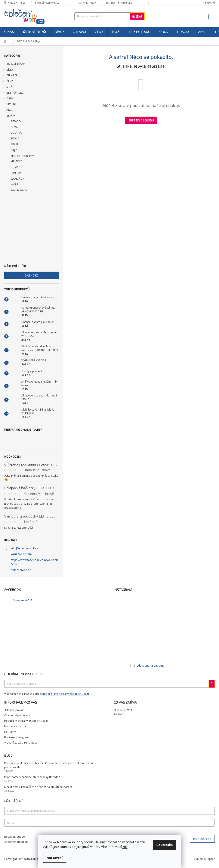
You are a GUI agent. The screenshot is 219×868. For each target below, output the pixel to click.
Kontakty (10, 732)
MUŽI (7, 87)
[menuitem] (9, 32)
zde (125, 847)
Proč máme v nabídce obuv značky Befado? (32, 777)
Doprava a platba (15, 726)
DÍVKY (8, 70)
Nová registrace (15, 837)
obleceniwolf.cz (21, 570)
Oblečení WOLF (23, 600)
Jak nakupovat (88, 3)
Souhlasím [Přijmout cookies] (165, 845)
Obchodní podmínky (119, 3)
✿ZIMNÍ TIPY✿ (16, 64)
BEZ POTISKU (13, 93)
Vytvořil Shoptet (204, 859)
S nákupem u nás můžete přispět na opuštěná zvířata (38, 787)
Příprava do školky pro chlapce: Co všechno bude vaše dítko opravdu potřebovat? (49, 765)
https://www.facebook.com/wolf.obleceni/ (35, 562)
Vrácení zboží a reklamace (21, 743)
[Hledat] (109, 16)
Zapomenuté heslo (16, 842)
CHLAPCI (10, 76)
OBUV (8, 99)
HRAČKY (12, 104)
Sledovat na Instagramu (149, 666)
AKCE (10, 110)
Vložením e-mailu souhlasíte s (47, 694)
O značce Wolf (123, 710)
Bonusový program (16, 737)
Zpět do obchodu (141, 120)
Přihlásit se (202, 839)
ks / (32, 275)
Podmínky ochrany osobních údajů (26, 721)
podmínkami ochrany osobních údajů (66, 694)
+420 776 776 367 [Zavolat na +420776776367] (21, 554)
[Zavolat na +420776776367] (18, 3)
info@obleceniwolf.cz (24, 548)
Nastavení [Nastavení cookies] (55, 858)
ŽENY (7, 82)
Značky (11, 116)
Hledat (137, 16)
